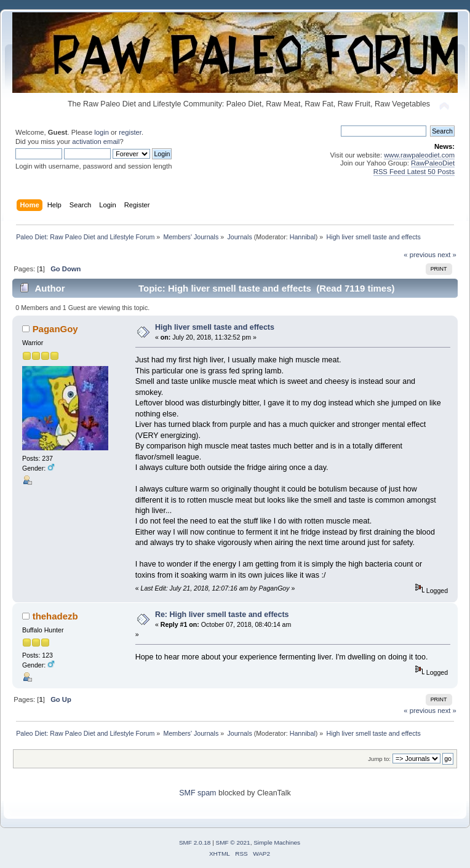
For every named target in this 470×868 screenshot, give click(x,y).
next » (447, 255)
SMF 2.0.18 (195, 842)
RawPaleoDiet (433, 163)
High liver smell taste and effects (215, 327)
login (102, 132)
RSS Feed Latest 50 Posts (414, 172)
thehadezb (55, 616)
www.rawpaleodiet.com (419, 155)
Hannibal (303, 237)
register (130, 132)
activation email (96, 141)
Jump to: (379, 759)
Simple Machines (277, 842)
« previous (420, 255)
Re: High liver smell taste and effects (222, 615)
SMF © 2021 (233, 842)
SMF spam (197, 793)
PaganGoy (55, 329)
